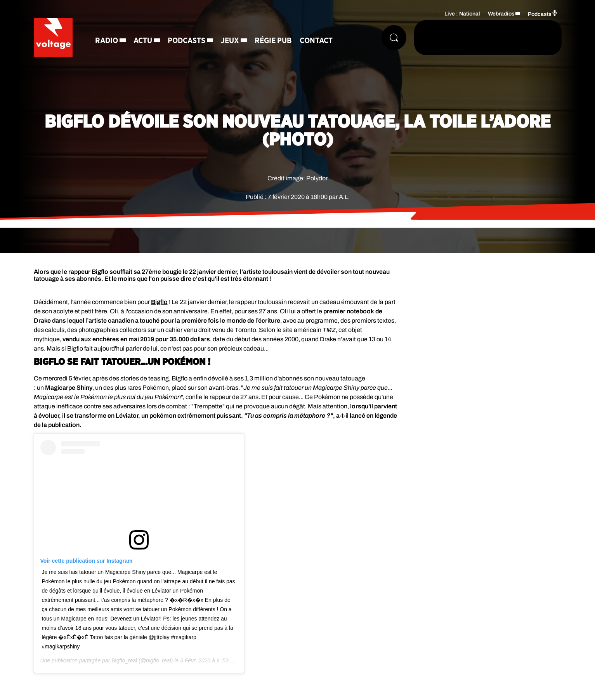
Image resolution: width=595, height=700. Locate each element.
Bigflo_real (124, 660)
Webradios (501, 14)
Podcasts (186, 41)
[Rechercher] (394, 38)
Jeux (230, 41)
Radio (107, 41)
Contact (316, 41)
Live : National (462, 14)
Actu (143, 41)
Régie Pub (273, 41)
